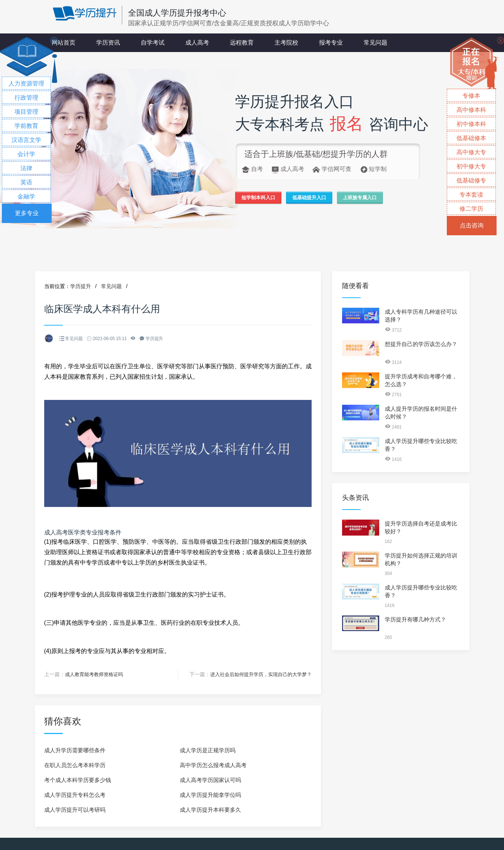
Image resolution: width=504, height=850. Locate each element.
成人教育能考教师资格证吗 (96, 674)
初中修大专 (471, 166)
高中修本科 (471, 110)
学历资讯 (108, 43)
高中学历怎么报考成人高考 (213, 765)
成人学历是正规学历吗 (208, 750)
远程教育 (242, 43)
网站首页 (64, 43)
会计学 (26, 154)
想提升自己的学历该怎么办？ (421, 344)
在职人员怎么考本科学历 (75, 765)
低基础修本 (471, 138)
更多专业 (27, 213)
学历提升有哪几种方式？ (415, 619)
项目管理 (26, 112)
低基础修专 (471, 180)
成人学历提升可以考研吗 (75, 809)
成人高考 (197, 43)
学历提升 (81, 286)
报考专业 (331, 43)
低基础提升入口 (327, 199)
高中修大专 (471, 152)
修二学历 (471, 209)
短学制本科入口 (264, 199)
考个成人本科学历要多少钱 (78, 780)
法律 (26, 168)
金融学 (26, 196)
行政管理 (26, 98)
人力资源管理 (26, 83)
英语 (26, 182)
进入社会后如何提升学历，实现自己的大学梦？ (257, 674)
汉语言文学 (26, 140)
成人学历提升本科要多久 (210, 809)
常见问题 (375, 43)
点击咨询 (472, 225)
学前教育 (26, 126)
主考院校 (286, 43)
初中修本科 (471, 124)
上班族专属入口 (390, 199)
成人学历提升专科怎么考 (75, 794)
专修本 (471, 96)
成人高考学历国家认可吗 (210, 780)
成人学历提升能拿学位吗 (210, 794)
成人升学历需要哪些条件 (75, 750)
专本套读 (471, 195)
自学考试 (153, 43)
